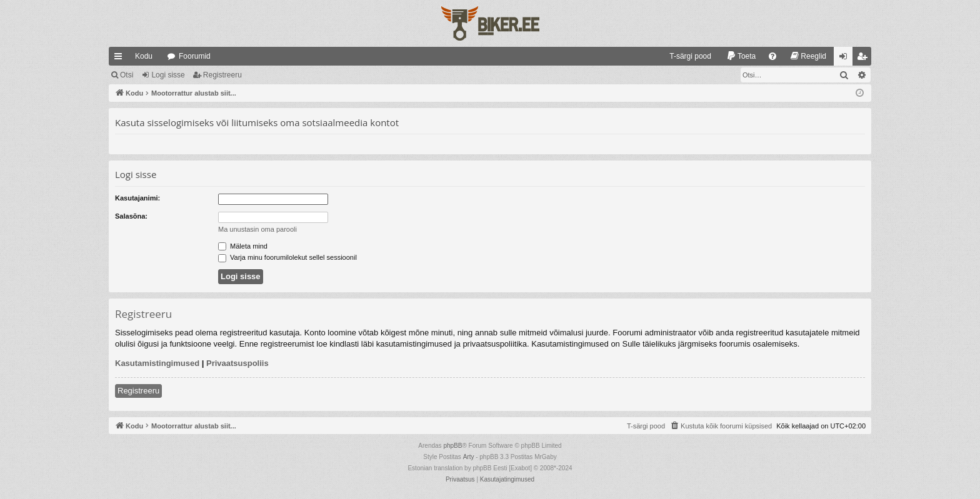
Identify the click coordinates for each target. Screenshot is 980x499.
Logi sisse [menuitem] (846, 59)
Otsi (127, 75)
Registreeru (222, 75)
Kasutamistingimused (157, 363)
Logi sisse (168, 75)
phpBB (452, 446)
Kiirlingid (121, 59)
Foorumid (195, 56)
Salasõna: (131, 216)
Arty (469, 457)
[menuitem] (685, 56)
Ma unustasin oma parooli (257, 229)
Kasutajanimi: (137, 198)
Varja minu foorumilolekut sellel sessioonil (287, 257)
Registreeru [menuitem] (865, 59)
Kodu (144, 56)
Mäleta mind (243, 246)
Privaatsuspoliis (237, 363)
